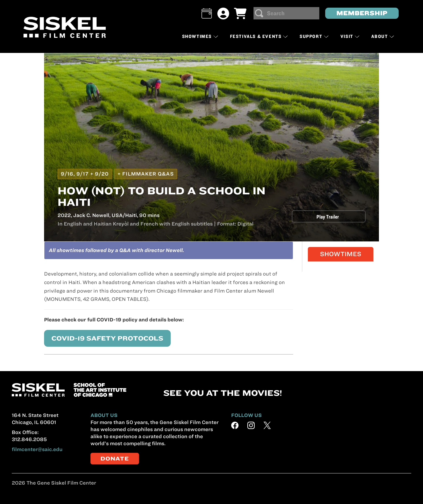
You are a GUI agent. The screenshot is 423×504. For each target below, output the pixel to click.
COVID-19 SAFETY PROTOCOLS (100, 338)
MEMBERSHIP (362, 13)
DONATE (115, 459)
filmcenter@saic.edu (37, 449)
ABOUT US (104, 415)
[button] (207, 13)
